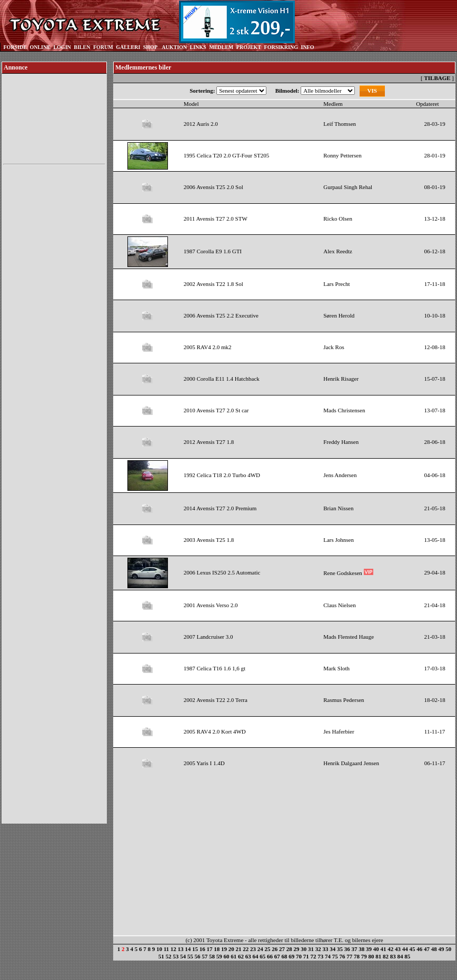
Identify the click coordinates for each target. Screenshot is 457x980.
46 (419, 949)
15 (195, 949)
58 (212, 956)
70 (299, 956)
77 (349, 956)
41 (384, 949)
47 (427, 949)
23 (253, 949)
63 (248, 956)
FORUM (103, 47)
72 (314, 956)
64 (256, 956)
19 (224, 949)
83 (393, 956)
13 (181, 949)
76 (342, 956)
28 (289, 949)
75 (335, 956)
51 (161, 956)
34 (332, 949)
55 (190, 956)
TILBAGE (437, 78)
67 (277, 956)
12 (173, 949)
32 (318, 949)
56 (198, 956)
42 (390, 949)
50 (448, 949)
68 (285, 956)
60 (227, 956)
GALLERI (128, 47)
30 (304, 949)
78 (357, 956)
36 (347, 949)
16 (202, 949)
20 (231, 949)
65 (262, 956)
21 (239, 949)
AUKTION (174, 47)
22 (246, 949)
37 (355, 949)
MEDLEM (221, 47)
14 (188, 949)
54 (183, 956)
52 (169, 956)
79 (364, 956)
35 (340, 949)
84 (400, 956)
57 (205, 956)
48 (434, 949)
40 (376, 949)
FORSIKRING (281, 47)
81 (378, 956)
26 (275, 949)
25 (268, 949)
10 (159, 949)
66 (270, 956)
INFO (307, 47)
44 (405, 949)
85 (407, 956)
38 (361, 949)
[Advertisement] (54, 326)
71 (306, 956)
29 (297, 949)
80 (371, 956)
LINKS (198, 47)
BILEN (82, 47)
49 (441, 949)
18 (217, 949)
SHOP (150, 47)
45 (413, 949)
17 (210, 949)
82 (386, 956)
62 (241, 956)
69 (291, 956)
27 (282, 949)
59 (219, 956)
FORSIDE (15, 47)
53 (176, 956)
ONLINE (40, 47)
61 (234, 956)
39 (369, 949)
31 (311, 949)
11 (166, 949)
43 (398, 949)
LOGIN (62, 47)
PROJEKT (249, 47)
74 (328, 956)
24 (260, 949)
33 (326, 949)
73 (320, 956)
